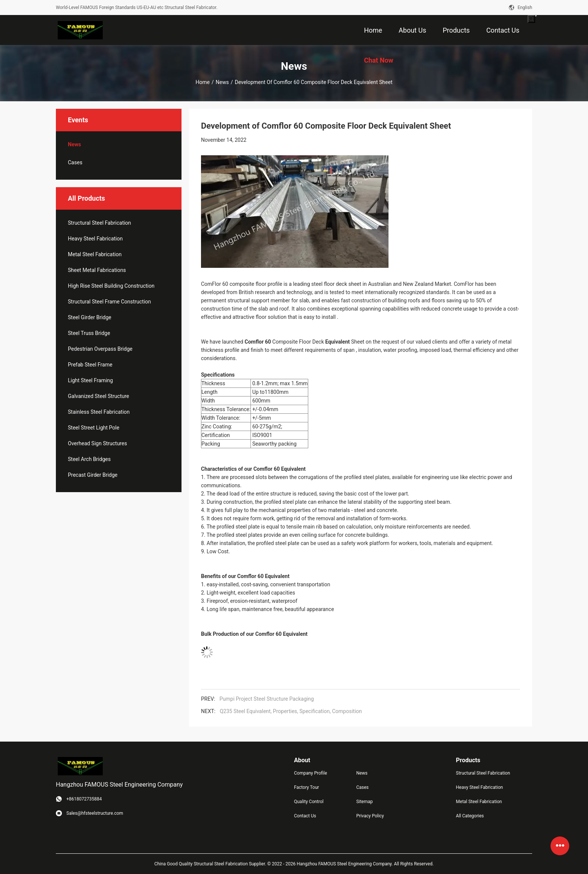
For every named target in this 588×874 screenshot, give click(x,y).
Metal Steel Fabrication (95, 254)
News (222, 82)
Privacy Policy (370, 816)
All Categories (470, 816)
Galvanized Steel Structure (98, 396)
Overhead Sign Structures (97, 443)
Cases (75, 162)
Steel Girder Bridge (90, 317)
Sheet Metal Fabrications (97, 270)
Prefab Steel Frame (90, 365)
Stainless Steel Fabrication (99, 412)
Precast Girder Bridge (93, 475)
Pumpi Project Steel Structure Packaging (267, 699)
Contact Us (305, 816)
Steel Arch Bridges (89, 459)
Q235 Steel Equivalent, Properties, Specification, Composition (291, 711)
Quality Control (309, 802)
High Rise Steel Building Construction (111, 286)
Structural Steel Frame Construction (109, 302)
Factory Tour (307, 787)
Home (203, 82)
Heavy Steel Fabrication (95, 239)
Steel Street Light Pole (94, 428)
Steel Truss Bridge (89, 333)
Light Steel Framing (90, 380)
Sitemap (364, 802)
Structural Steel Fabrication (99, 223)
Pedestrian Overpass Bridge (100, 349)
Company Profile (310, 773)
